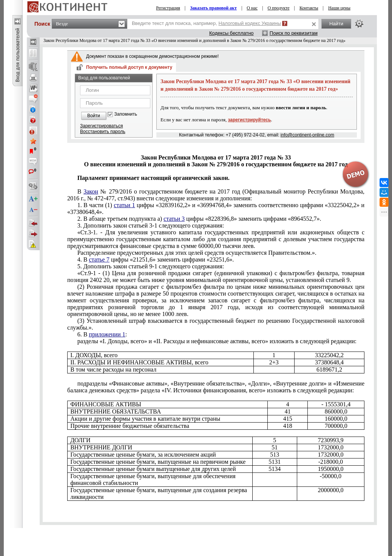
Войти (94, 116)
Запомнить (126, 114)
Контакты (309, 8)
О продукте (278, 8)
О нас (252, 8)
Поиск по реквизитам (294, 33)
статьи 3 (174, 219)
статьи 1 (124, 205)
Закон (91, 191)
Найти (336, 24)
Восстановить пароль (103, 132)
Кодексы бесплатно (231, 33)
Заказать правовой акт (213, 8)
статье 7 (99, 259)
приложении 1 (107, 334)
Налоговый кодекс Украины (250, 23)
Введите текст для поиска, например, (206, 23)
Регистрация (168, 8)
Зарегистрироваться (101, 126)
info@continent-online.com (307, 135)
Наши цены (339, 8)
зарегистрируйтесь (250, 120)
